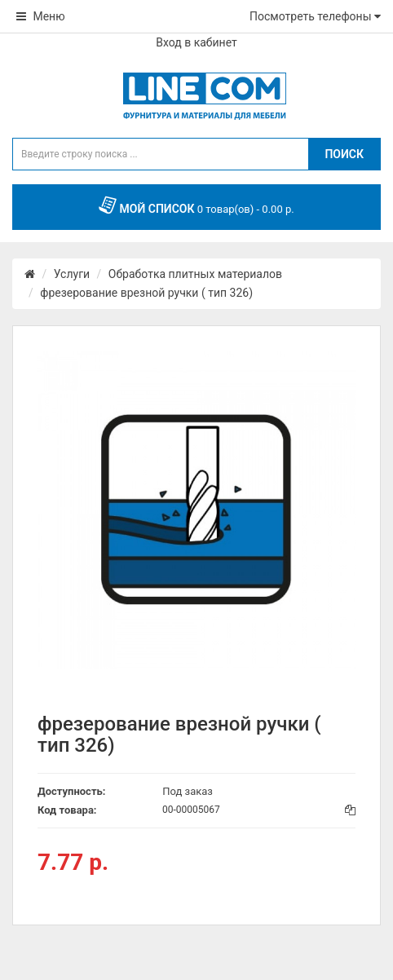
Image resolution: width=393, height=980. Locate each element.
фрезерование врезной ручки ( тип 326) (146, 293)
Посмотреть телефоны (315, 16)
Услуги (72, 274)
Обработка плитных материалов (195, 274)
